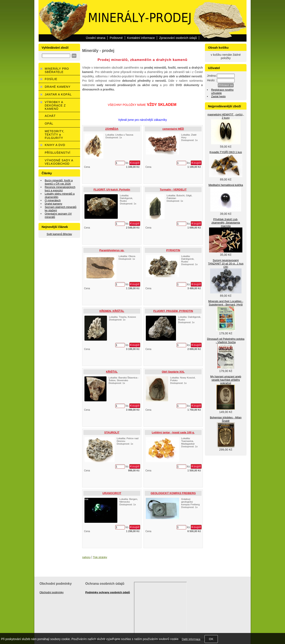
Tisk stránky (100, 557)
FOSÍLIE (51, 79)
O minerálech (53, 200)
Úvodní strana (96, 38)
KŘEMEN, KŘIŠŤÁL (112, 311)
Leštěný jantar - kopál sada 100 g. (173, 432)
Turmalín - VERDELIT (173, 190)
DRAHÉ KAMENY (58, 87)
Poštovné (116, 38)
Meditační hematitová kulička (226, 185)
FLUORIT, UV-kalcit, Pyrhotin (112, 190)
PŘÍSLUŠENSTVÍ (58, 153)
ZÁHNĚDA (112, 129)
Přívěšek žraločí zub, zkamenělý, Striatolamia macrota (226, 223)
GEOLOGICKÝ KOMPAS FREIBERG (173, 493)
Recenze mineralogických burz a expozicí (60, 189)
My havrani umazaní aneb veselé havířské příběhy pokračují (226, 380)
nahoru (86, 557)
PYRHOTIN (173, 250)
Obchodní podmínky (52, 592)
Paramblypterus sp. (112, 250)
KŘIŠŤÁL (112, 372)
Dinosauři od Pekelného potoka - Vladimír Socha (226, 341)
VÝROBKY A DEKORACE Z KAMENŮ (55, 105)
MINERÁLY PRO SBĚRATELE (57, 70)
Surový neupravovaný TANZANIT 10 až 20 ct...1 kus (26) (226, 264)
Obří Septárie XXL (173, 372)
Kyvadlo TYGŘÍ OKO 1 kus (226, 152)
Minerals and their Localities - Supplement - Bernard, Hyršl (226, 303)
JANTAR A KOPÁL (58, 94)
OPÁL (49, 124)
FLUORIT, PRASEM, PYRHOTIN (173, 311)
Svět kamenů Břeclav (59, 234)
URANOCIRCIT (112, 493)
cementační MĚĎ (173, 129)
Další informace (191, 639)
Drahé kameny (53, 204)
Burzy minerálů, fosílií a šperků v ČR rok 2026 (59, 182)
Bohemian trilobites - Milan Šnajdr (226, 419)
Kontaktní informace (141, 38)
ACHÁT (50, 116)
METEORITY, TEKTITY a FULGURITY (55, 135)
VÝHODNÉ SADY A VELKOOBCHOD (59, 162)
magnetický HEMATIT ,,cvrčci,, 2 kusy (226, 116)
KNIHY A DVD (55, 145)
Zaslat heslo (218, 96)
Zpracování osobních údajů (178, 38)
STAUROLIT (112, 432)
